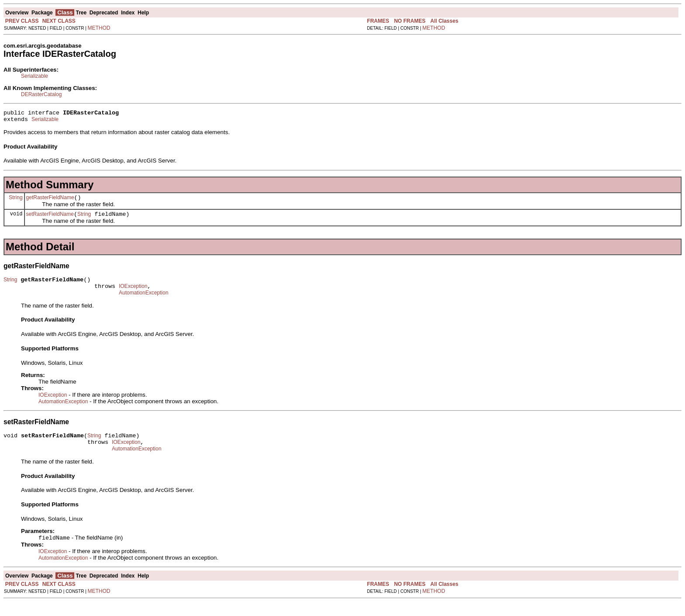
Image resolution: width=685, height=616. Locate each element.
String (16, 201)
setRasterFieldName (50, 219)
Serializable (35, 76)
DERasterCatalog (41, 94)
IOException (133, 294)
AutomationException (144, 302)
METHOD (99, 28)
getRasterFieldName (50, 201)
